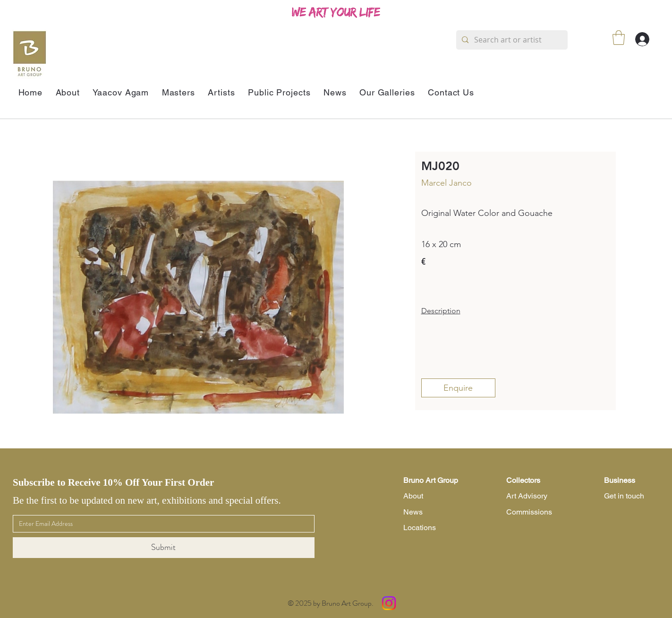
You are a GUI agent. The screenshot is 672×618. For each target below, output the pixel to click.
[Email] (161, 524)
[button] (619, 38)
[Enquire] (458, 388)
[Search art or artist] (511, 40)
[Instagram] (389, 603)
